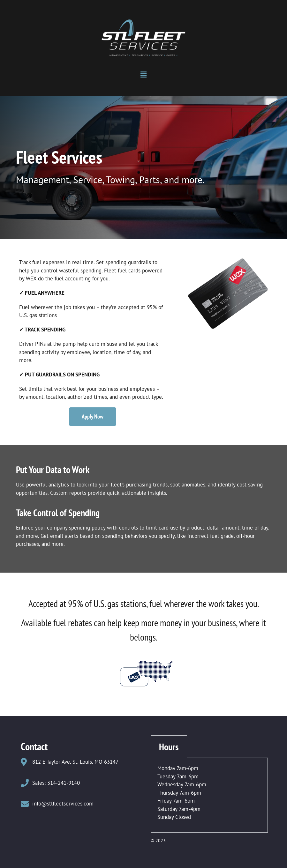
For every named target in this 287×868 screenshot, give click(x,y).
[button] (143, 75)
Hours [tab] (169, 747)
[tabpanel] (209, 795)
